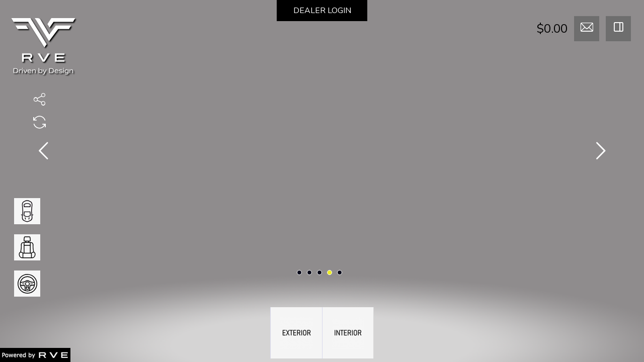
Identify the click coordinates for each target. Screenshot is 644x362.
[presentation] (43, 153)
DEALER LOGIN (322, 11)
